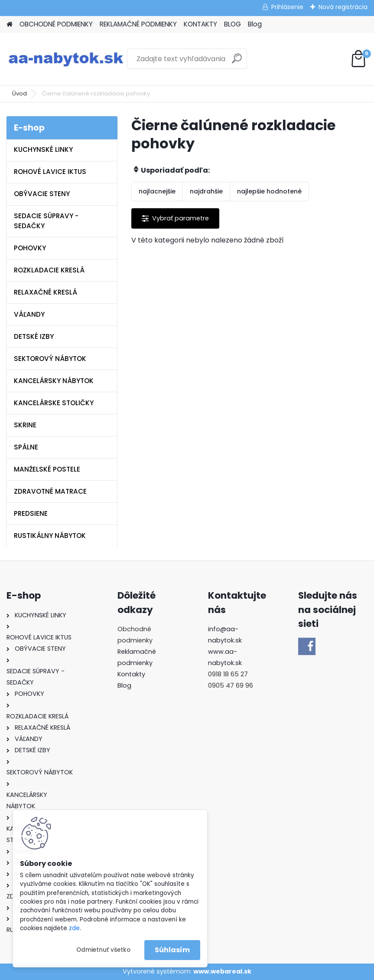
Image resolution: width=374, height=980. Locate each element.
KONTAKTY (200, 24)
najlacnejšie (157, 191)
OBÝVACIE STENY (42, 194)
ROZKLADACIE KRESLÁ (49, 270)
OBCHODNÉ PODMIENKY (56, 24)
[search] (237, 62)
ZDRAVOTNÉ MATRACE (50, 491)
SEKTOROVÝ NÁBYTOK (50, 359)
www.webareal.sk (222, 971)
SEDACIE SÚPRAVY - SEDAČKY (46, 221)
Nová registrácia (343, 7)
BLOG (233, 24)
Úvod (20, 93)
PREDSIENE (31, 513)
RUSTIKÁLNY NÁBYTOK (50, 536)
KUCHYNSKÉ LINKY (43, 149)
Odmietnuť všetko (103, 950)
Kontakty (131, 674)
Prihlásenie (287, 7)
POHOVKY (30, 248)
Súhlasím (172, 950)
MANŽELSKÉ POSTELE (47, 469)
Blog (255, 24)
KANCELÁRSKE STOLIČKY (54, 403)
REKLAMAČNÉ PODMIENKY (138, 24)
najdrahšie (206, 191)
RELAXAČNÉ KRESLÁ (46, 292)
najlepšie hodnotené (269, 191)
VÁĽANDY (29, 314)
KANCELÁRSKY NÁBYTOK (54, 381)
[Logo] (66, 59)
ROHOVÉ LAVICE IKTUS (50, 172)
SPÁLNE (26, 447)
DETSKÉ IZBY (34, 336)
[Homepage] (10, 25)
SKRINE (25, 425)
